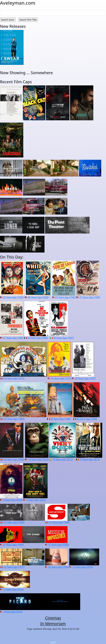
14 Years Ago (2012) (38, 459)
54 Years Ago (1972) (14, 378)
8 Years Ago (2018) (13, 500)
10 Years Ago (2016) (89, 459)
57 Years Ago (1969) (59, 522)
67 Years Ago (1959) (14, 522)
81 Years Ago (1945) (66, 297)
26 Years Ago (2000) (14, 459)
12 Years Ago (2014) (83, 567)
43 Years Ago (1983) (14, 419)
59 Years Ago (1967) (63, 338)
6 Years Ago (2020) (36, 500)
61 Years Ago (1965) (13, 338)
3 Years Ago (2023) (13, 612)
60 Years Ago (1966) (38, 338)
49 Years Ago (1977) (85, 378)
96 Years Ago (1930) (38, 297)
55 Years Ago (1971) (14, 567)
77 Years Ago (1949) (90, 297)
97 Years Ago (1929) (13, 297)
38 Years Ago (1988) (60, 419)
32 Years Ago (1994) (59, 567)
